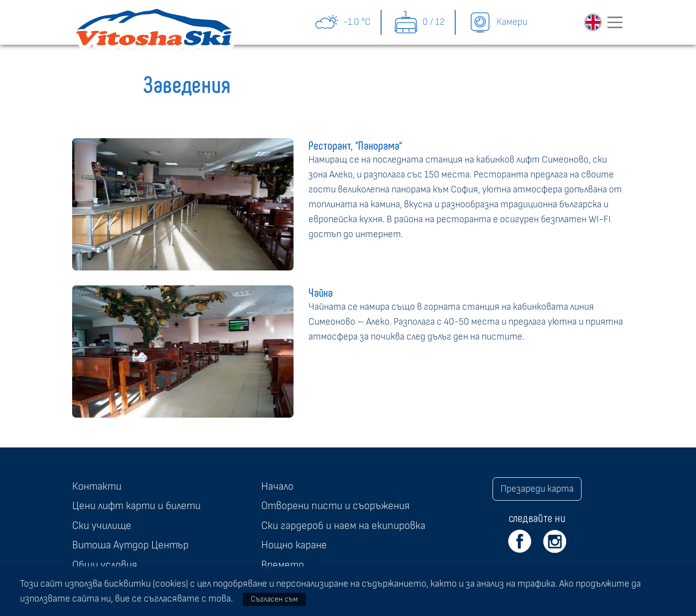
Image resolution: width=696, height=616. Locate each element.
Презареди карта (537, 489)
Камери (497, 22)
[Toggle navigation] (615, 22)
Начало (277, 486)
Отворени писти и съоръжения (335, 506)
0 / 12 (419, 22)
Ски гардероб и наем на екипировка (343, 526)
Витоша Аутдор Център (130, 545)
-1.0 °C (343, 22)
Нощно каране (294, 545)
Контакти (97, 486)
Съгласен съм (274, 599)
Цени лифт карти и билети (136, 506)
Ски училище (102, 526)
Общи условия (104, 565)
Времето (283, 565)
